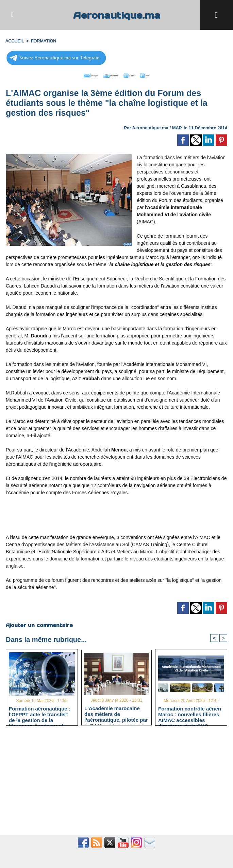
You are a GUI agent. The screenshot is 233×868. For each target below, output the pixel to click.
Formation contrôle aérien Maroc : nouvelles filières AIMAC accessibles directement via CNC (190, 714)
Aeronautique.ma (117, 15)
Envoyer (78, 75)
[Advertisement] (117, 517)
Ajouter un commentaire (39, 624)
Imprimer (109, 75)
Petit (160, 75)
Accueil (14, 41)
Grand (137, 75)
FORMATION (42, 41)
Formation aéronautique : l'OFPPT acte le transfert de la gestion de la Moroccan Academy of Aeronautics (40, 714)
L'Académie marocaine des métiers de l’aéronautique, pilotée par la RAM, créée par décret (116, 713)
